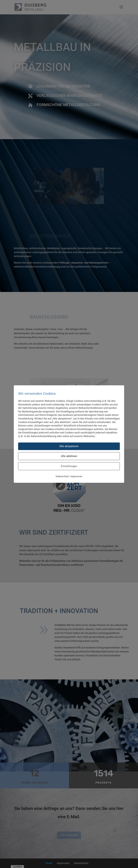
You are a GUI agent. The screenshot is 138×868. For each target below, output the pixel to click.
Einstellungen (69, 466)
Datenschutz (62, 476)
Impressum (76, 476)
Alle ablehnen (69, 456)
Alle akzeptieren (69, 446)
